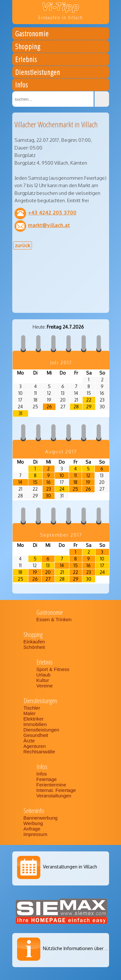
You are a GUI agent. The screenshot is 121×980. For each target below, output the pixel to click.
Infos (22, 86)
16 (49, 482)
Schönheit (34, 647)
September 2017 (61, 535)
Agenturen (35, 746)
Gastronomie (32, 35)
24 (62, 489)
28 (76, 407)
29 (89, 407)
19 (88, 482)
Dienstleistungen (38, 73)
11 (76, 475)
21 (62, 572)
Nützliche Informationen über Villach (81, 948)
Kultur (43, 680)
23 (49, 489)
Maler (30, 713)
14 (20, 482)
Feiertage (47, 779)
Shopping (28, 47)
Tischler (32, 708)
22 (89, 400)
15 (35, 482)
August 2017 (61, 452)
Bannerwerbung (41, 818)
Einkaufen (34, 642)
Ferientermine (51, 785)
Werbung (33, 823)
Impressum (35, 834)
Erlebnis (26, 60)
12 (88, 475)
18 (76, 482)
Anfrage (32, 829)
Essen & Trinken (55, 619)
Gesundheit (36, 735)
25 (75, 489)
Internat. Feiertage (57, 790)
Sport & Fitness (54, 669)
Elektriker (34, 719)
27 (48, 579)
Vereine (45, 686)
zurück (23, 245)
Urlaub (44, 675)
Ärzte (29, 741)
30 (48, 496)
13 (48, 565)
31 (20, 413)
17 (102, 565)
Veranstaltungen (54, 796)
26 (49, 407)
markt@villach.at (49, 225)
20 (48, 572)
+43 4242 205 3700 (52, 213)
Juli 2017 (61, 363)
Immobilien (35, 724)
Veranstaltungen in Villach (70, 867)
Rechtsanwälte (39, 752)
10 (62, 475)
